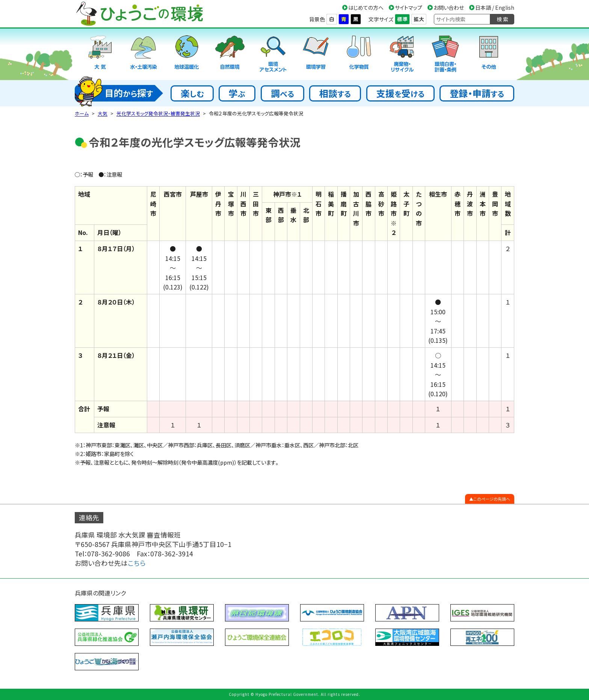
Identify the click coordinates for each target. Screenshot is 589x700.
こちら (137, 563)
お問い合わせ (449, 8)
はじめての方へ (366, 8)
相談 (335, 93)
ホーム (82, 113)
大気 (103, 113)
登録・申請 (477, 93)
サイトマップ (409, 8)
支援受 (400, 93)
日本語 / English (495, 8)
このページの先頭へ (492, 499)
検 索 (502, 19)
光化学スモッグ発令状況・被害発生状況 (158, 113)
